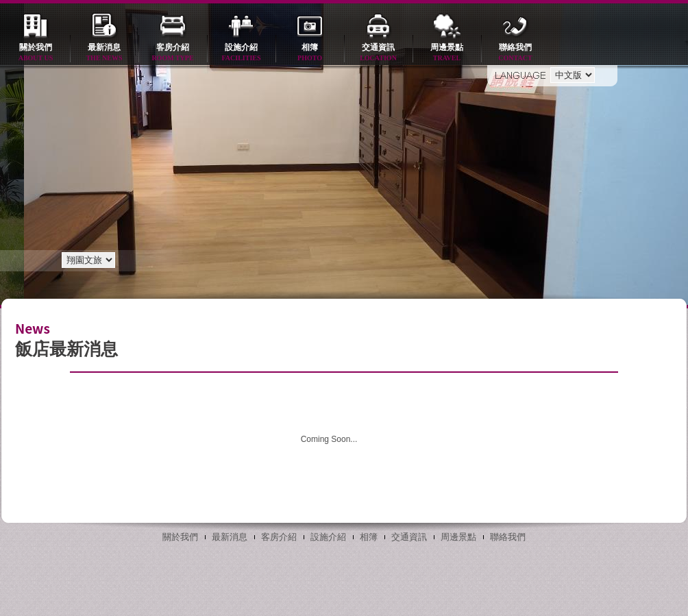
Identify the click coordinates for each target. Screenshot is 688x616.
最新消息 (104, 53)
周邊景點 (447, 53)
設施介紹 (241, 53)
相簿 (310, 53)
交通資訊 (378, 53)
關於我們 (36, 53)
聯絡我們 (515, 53)
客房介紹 (173, 53)
